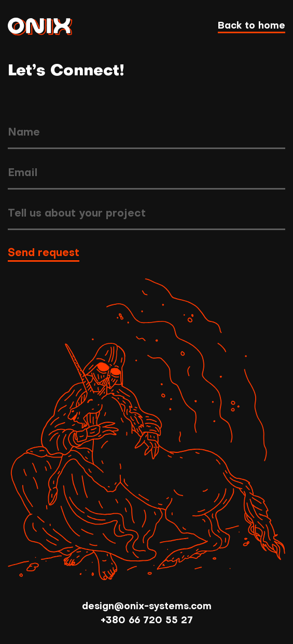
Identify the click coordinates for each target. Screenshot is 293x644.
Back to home (252, 26)
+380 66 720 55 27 (147, 621)
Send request (44, 253)
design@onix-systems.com (147, 607)
